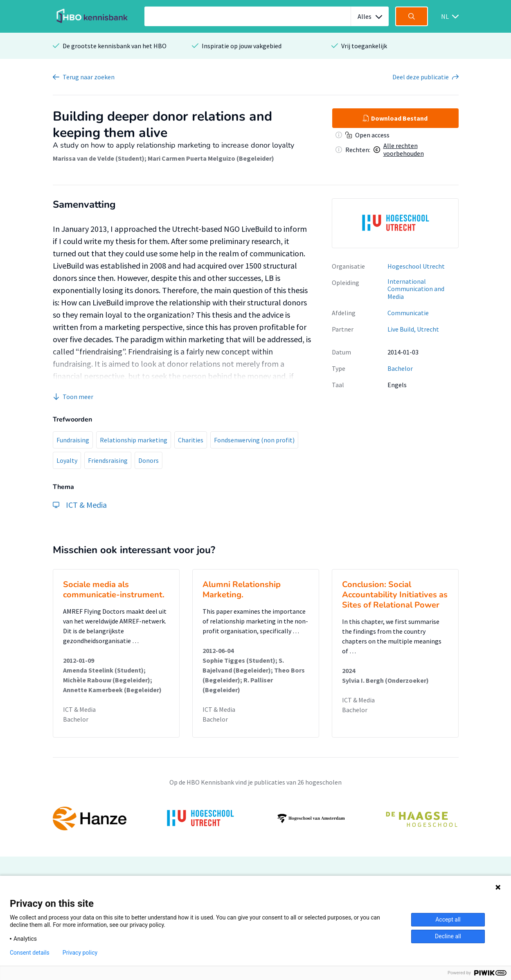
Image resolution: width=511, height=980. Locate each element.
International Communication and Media (416, 289)
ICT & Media (79, 709)
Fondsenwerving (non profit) (254, 440)
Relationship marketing (134, 440)
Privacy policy (80, 953)
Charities (191, 440)
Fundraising (73, 440)
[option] (395, 223)
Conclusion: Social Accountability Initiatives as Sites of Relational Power (395, 595)
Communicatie (408, 313)
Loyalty (67, 460)
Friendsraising (108, 460)
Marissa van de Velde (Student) (99, 158)
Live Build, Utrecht (413, 329)
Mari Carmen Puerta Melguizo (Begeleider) (211, 158)
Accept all (448, 919)
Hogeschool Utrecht (416, 266)
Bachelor (400, 368)
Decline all (448, 936)
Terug (89, 77)
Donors (149, 460)
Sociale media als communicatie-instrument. (114, 590)
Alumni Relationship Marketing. (242, 590)
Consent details (30, 953)
